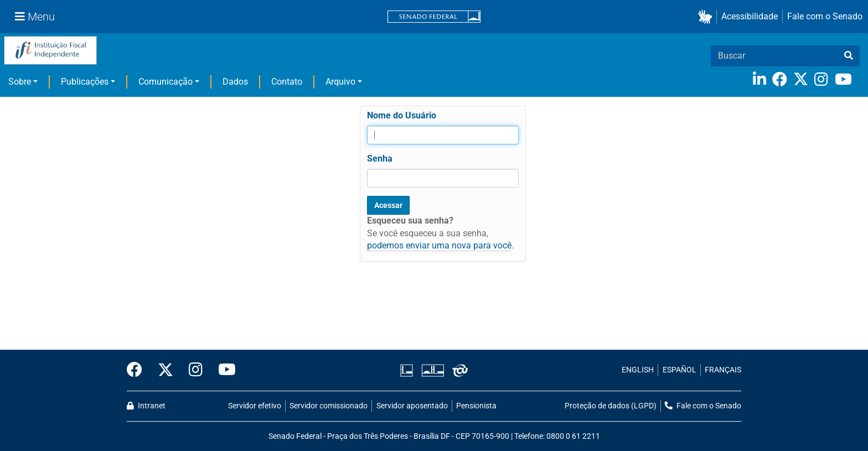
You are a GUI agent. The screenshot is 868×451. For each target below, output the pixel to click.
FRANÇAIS (723, 370)
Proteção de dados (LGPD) (611, 406)
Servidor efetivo (255, 406)
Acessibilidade (750, 16)
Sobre (20, 82)
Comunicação (166, 82)
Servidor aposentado (412, 406)
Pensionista (476, 406)
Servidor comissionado (329, 406)
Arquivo (340, 82)
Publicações (85, 82)
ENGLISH (638, 370)
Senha (380, 159)
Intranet (146, 406)
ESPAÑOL (680, 370)
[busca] (849, 56)
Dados (235, 82)
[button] (707, 17)
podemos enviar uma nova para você (439, 245)
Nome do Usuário (402, 115)
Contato (287, 82)
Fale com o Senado (825, 16)
